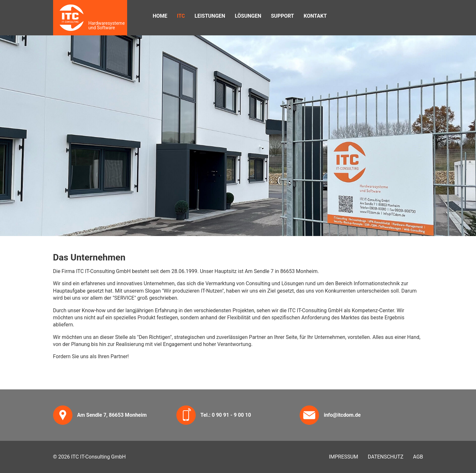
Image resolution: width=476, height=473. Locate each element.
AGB (418, 457)
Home (160, 16)
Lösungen (248, 16)
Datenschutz (386, 457)
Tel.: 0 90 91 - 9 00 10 (226, 415)
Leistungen (210, 16)
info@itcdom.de (342, 415)
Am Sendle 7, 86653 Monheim (112, 415)
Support (283, 16)
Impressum (344, 457)
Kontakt (315, 16)
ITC (181, 16)
